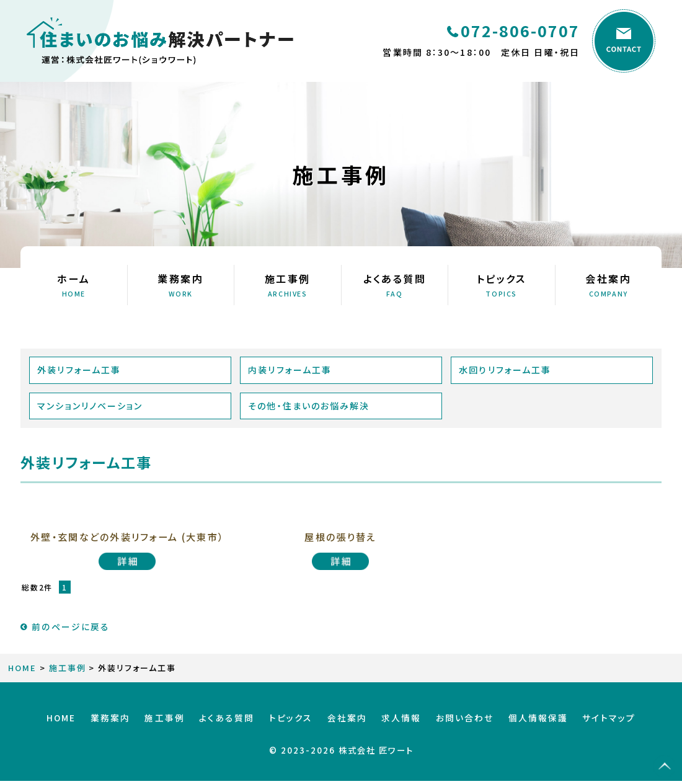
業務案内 (181, 285)
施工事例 (288, 285)
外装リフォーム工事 (80, 370)
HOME (22, 679)
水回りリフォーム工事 (506, 370)
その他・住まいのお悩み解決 (309, 406)
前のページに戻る (65, 638)
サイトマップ (584, 726)
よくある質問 (395, 285)
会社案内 (609, 285)
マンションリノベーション (91, 406)
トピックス (502, 285)
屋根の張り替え (341, 537)
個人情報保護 (519, 726)
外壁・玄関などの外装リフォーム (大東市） (127, 543)
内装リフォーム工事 (290, 370)
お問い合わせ (451, 726)
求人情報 (393, 726)
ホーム (74, 285)
